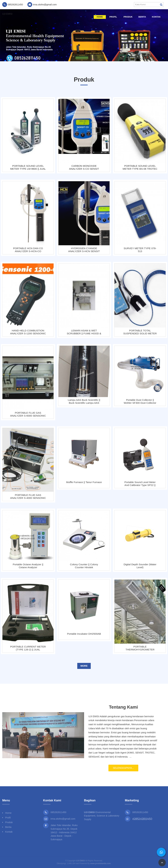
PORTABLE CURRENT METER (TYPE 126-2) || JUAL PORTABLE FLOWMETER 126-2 (28, 650)
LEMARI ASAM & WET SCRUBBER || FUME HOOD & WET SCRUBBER (84, 334)
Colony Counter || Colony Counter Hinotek (84, 568)
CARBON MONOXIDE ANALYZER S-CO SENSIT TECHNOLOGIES (84, 167)
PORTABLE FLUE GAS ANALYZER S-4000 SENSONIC (28, 499)
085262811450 (140, 812)
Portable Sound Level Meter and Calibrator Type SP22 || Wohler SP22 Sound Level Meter (140, 486)
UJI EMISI (7, 14)
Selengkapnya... (123, 770)
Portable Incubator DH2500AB (84, 636)
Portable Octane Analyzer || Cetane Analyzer (28, 568)
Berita (142, 17)
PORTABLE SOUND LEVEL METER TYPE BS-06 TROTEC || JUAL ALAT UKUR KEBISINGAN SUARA (140, 167)
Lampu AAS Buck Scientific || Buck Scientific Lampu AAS (84, 404)
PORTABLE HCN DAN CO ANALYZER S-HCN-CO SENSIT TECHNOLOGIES (28, 252)
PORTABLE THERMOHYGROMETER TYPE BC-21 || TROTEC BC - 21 (140, 650)
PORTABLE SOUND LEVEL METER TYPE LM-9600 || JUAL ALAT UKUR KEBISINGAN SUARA (28, 167)
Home (100, 17)
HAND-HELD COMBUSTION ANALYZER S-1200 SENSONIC (28, 334)
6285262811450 (142, 819)
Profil (113, 17)
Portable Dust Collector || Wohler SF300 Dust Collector (140, 404)
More (84, 666)
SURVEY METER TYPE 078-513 (140, 252)
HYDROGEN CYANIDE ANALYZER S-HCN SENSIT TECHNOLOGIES (84, 252)
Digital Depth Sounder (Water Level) (140, 568)
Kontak (156, 17)
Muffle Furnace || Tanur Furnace (84, 484)
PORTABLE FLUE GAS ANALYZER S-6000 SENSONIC (28, 416)
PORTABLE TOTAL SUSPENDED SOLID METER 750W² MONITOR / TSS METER (140, 334)
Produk (128, 17)
